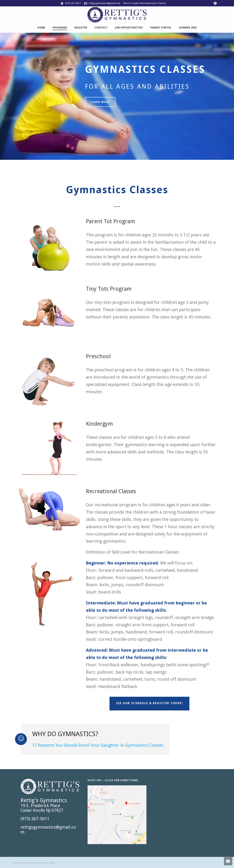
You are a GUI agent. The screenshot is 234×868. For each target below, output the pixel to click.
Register (81, 28)
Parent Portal (161, 28)
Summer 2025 (188, 28)
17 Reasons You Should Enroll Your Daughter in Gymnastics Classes (98, 745)
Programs (60, 28)
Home (41, 28)
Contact (101, 28)
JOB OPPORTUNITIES (129, 28)
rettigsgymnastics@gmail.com (104, 3)
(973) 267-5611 (73, 3)
